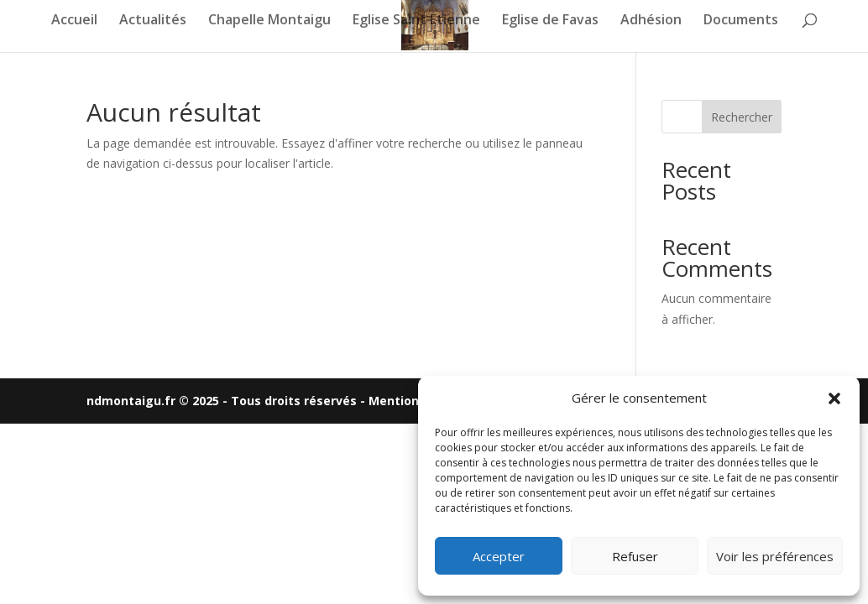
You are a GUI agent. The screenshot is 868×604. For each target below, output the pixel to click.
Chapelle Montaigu (269, 21)
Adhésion (651, 21)
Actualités (153, 21)
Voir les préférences (775, 556)
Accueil (74, 21)
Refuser (635, 556)
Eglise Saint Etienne (416, 21)
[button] (834, 398)
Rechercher (742, 117)
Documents (741, 21)
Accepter (499, 556)
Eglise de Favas (550, 21)
